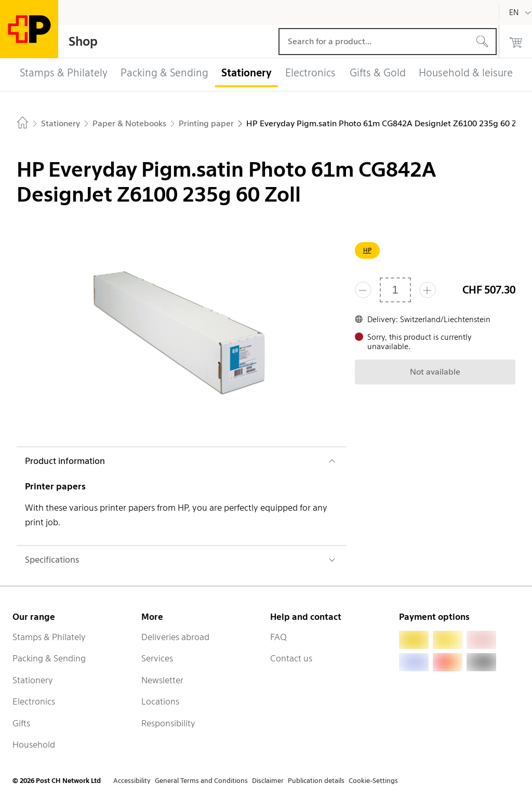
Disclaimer (268, 781)
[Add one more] (428, 290)
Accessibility (132, 781)
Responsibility (168, 723)
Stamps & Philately (49, 637)
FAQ (278, 637)
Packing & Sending (49, 658)
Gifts (21, 723)
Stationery (33, 680)
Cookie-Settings (373, 781)
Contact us (291, 658)
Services (157, 658)
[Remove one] (363, 290)
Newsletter (162, 680)
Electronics (34, 701)
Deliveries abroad (175, 637)
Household (34, 745)
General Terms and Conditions (201, 781)
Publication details (316, 781)
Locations (160, 701)
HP (367, 250)
